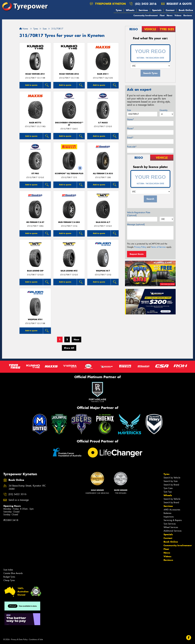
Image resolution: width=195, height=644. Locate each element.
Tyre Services (170, 524)
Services (143, 10)
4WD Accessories (172, 510)
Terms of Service (158, 247)
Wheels (130, 10)
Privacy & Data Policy (19, 639)
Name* (130, 119)
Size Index (8, 570)
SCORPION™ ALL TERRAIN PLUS (69, 174)
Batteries (167, 513)
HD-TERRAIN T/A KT (35, 222)
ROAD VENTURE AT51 (35, 74)
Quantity (164, 110)
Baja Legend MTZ (69, 271)
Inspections (169, 517)
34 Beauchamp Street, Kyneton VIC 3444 (27, 487)
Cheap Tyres (9, 580)
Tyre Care (168, 488)
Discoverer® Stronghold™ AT (69, 124)
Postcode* (132, 147)
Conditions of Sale (36, 639)
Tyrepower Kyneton (108, 4)
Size (129, 110)
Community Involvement (146, 15)
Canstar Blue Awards (13, 573)
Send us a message (19, 500)
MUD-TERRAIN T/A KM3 (69, 222)
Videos (178, 15)
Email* (130, 138)
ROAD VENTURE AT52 (69, 74)
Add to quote (31, 85)
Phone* (130, 129)
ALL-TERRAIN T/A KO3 (103, 174)
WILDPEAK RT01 (35, 319)
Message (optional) (136, 224)
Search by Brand (171, 485)
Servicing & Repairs (173, 520)
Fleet (162, 15)
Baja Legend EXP (35, 271)
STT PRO (35, 174)
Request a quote (176, 4)
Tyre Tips (168, 492)
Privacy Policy (140, 247)
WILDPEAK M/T (103, 271)
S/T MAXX (103, 123)
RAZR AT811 (103, 74)
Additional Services (173, 531)
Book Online (186, 10)
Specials (157, 10)
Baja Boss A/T (103, 222)
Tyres (119, 10)
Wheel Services (171, 527)
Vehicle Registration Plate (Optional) (139, 214)
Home (24, 29)
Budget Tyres (9, 577)
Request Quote (137, 254)
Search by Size (171, 481)
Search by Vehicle (172, 478)
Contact (170, 10)
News (170, 15)
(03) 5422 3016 (146, 4)
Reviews (188, 15)
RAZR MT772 (35, 123)
